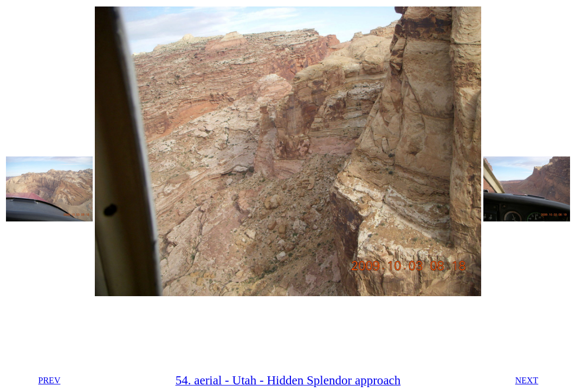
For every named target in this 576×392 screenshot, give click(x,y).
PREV (50, 380)
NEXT (527, 380)
